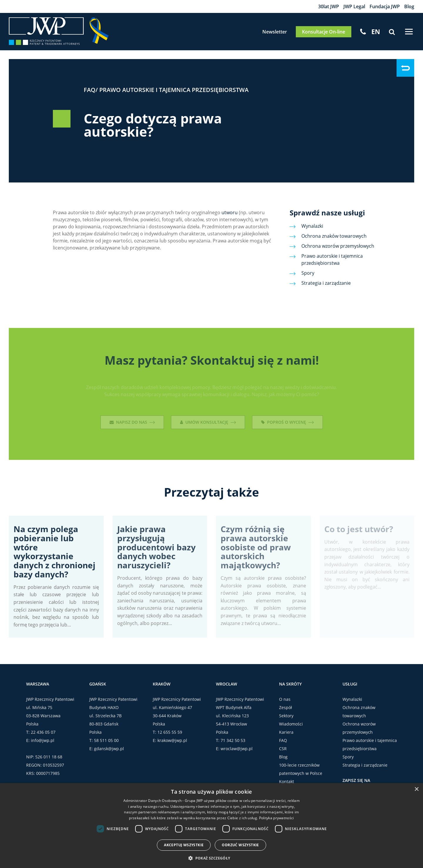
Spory (308, 273)
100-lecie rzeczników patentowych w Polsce (301, 769)
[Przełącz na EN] (376, 31)
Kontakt (287, 781)
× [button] (416, 789)
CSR (283, 749)
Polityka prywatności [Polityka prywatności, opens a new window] (277, 818)
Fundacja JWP (385, 6)
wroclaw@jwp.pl (237, 749)
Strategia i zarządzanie (326, 283)
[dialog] (211, 826)
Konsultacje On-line (324, 32)
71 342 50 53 (233, 740)
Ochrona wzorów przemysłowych (338, 246)
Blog (409, 6)
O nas (285, 699)
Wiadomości (291, 724)
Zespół (286, 707)
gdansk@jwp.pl (109, 749)
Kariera (286, 732)
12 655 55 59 (170, 732)
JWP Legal (354, 6)
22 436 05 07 (43, 732)
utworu (230, 212)
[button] (211, 858)
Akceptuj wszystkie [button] (184, 845)
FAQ (90, 90)
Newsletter (275, 32)
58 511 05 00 (106, 740)
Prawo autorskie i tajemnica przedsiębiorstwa (174, 90)
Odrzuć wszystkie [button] (240, 845)
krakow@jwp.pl (172, 740)
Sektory (286, 716)
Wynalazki (312, 226)
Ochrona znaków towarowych (334, 236)
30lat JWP (329, 6)
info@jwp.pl (43, 740)
